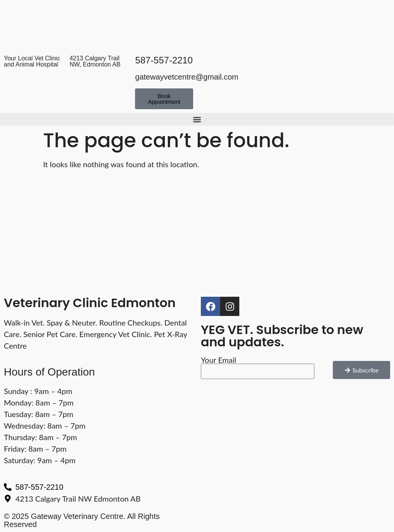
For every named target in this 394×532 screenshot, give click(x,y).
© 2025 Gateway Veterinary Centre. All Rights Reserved (82, 520)
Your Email (219, 360)
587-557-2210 (164, 60)
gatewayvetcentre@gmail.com (187, 77)
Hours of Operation (49, 372)
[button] (197, 119)
